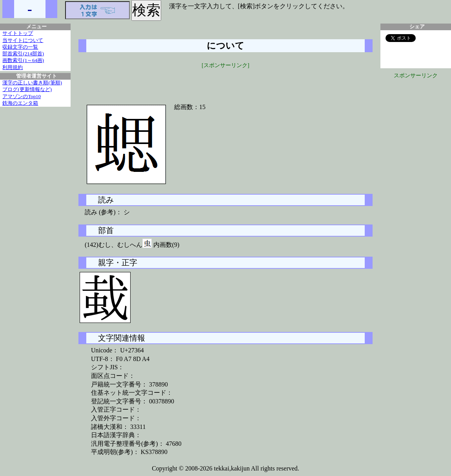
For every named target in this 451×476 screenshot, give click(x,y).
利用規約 (13, 67)
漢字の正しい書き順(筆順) (32, 83)
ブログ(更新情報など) (27, 89)
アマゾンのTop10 (22, 97)
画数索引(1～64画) (23, 60)
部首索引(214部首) (23, 54)
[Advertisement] (225, 81)
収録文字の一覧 (20, 47)
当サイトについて (23, 40)
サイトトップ (18, 33)
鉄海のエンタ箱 (20, 103)
